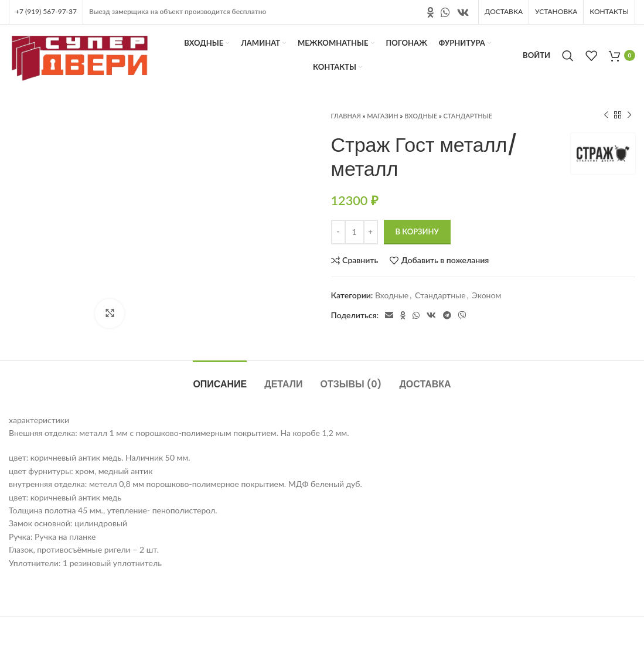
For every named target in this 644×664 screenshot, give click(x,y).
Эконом (486, 295)
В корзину (417, 231)
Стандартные (468, 116)
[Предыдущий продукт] (606, 115)
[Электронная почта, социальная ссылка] (389, 315)
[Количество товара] (355, 232)
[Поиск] (568, 56)
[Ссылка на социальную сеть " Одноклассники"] (430, 12)
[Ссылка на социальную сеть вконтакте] (463, 12)
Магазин (383, 116)
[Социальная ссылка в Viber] (462, 315)
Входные (421, 116)
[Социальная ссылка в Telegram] (447, 315)
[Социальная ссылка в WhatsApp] (445, 12)
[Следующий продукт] (629, 115)
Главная (346, 116)
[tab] (220, 378)
